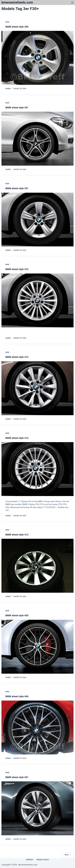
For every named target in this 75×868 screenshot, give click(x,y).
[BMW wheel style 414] (37, 469)
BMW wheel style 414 (17, 438)
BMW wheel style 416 (17, 269)
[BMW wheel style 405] (37, 647)
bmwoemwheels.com (17, 2)
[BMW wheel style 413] (37, 566)
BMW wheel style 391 (17, 188)
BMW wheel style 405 (17, 615)
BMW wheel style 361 (17, 108)
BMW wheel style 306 (17, 27)
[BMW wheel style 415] (37, 388)
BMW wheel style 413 (17, 535)
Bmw (7, 22)
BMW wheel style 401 (17, 777)
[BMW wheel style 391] (37, 220)
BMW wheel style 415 (17, 357)
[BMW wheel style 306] (37, 58)
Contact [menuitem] (30, 860)
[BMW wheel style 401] (37, 808)
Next (68, 855)
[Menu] (72, 3)
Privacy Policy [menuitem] (43, 860)
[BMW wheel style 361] (37, 139)
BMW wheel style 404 (17, 696)
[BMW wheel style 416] (37, 300)
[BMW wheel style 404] (37, 728)
